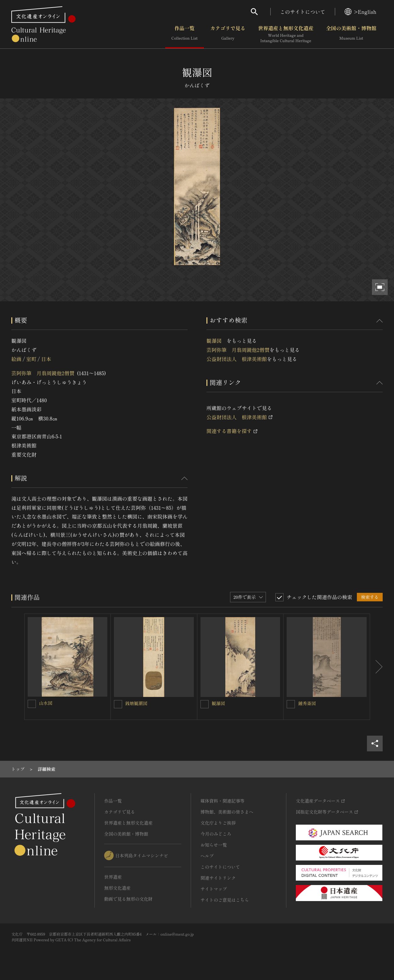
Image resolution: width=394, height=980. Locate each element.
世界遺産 (113, 877)
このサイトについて (303, 12)
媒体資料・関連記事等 (222, 801)
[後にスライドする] (376, 667)
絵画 (16, 359)
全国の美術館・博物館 (351, 34)
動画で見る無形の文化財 (128, 899)
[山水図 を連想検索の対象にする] (32, 704)
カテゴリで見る (228, 34)
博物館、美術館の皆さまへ (227, 812)
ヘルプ (207, 856)
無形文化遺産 (117, 888)
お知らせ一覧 (214, 845)
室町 (31, 359)
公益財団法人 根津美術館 (237, 359)
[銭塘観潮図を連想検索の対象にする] (118, 704)
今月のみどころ (216, 834)
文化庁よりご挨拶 (218, 823)
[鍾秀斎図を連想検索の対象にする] (291, 704)
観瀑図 (217, 341)
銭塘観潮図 (136, 703)
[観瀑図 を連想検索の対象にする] (205, 704)
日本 (46, 359)
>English (360, 12)
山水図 (48, 703)
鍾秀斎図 (307, 703)
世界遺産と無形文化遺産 (286, 34)
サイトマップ (214, 889)
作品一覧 (185, 34)
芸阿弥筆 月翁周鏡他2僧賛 (43, 373)
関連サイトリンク (218, 878)
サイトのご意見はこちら (225, 900)
